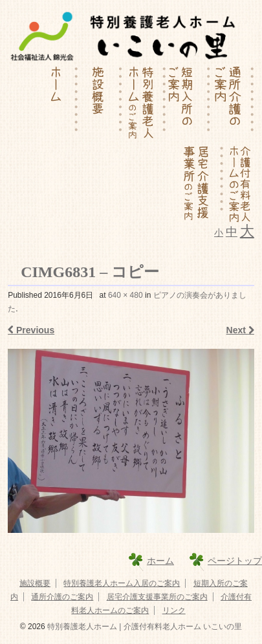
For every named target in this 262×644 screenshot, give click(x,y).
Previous (31, 330)
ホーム (160, 561)
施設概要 (35, 583)
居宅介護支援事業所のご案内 (157, 597)
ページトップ (235, 561)
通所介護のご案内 (62, 597)
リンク (174, 610)
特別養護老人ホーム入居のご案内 (122, 583)
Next (240, 330)
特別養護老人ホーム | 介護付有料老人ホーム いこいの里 (144, 627)
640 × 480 (126, 295)
